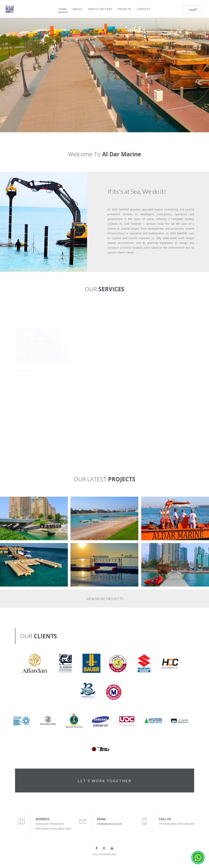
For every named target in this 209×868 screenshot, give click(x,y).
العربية (193, 9)
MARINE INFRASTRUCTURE (35, 371)
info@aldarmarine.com (110, 824)
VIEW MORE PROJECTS (104, 599)
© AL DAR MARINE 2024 (104, 854)
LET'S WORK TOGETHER (105, 781)
